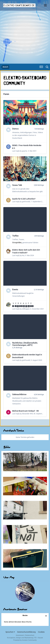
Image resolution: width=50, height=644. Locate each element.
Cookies (41, 632)
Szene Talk (17, 185)
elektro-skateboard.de (19, 5)
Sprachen (10, 632)
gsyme (25, 151)
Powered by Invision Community (25, 640)
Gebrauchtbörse (19, 394)
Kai (23, 255)
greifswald (26, 202)
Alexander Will (27, 414)
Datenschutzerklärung (26, 632)
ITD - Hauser (39, 638)
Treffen (15, 236)
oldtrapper (26, 309)
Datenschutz (30, 635)
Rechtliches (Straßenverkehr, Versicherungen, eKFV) (25, 344)
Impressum (20, 635)
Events (15, 290)
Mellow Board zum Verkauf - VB (25, 411)
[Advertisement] (25, 37)
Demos (15, 129)
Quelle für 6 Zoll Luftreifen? (24, 199)
